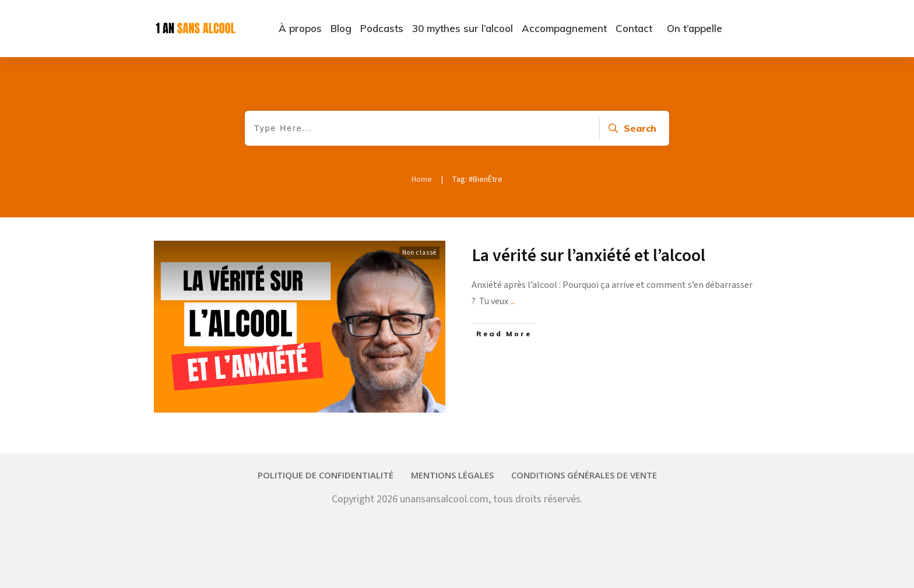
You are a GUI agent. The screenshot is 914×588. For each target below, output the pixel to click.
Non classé (419, 253)
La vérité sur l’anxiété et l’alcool (589, 256)
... (513, 301)
